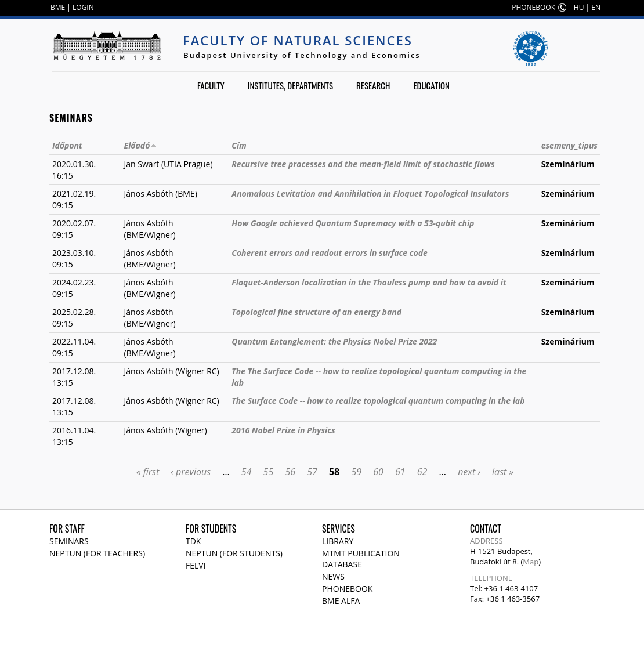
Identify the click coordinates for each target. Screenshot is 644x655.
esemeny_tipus (569, 145)
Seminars (69, 541)
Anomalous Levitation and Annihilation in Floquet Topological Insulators (370, 193)
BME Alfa (341, 601)
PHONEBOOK (533, 7)
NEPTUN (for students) (234, 553)
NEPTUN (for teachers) (97, 553)
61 (400, 472)
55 (269, 472)
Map (531, 562)
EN (596, 7)
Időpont (67, 145)
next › (469, 472)
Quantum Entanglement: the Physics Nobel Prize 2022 (334, 341)
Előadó (141, 145)
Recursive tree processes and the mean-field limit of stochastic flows (363, 164)
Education (431, 85)
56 (290, 472)
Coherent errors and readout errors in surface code (330, 253)
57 (312, 472)
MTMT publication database (361, 559)
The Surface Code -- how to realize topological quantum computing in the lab (378, 401)
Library (338, 541)
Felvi (196, 565)
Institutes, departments (290, 85)
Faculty (211, 85)
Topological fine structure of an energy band (316, 312)
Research (373, 85)
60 (378, 472)
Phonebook (347, 589)
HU (579, 7)
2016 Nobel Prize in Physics (283, 430)
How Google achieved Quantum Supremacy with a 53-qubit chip (353, 223)
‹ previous (191, 472)
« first (148, 472)
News (333, 576)
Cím (239, 145)
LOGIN (83, 7)
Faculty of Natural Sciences (298, 40)
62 (422, 472)
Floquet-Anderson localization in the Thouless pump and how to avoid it (369, 282)
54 (247, 472)
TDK (193, 541)
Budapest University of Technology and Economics (302, 55)
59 (356, 472)
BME (58, 7)
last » (503, 472)
